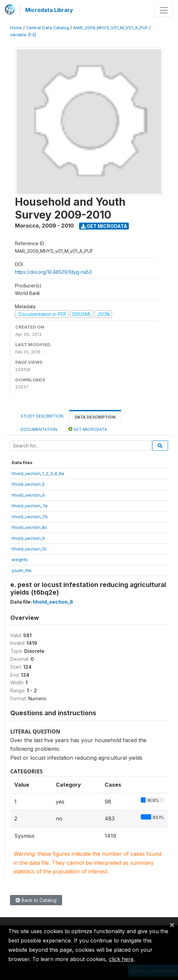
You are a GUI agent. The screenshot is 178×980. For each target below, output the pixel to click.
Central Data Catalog (48, 28)
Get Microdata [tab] (88, 429)
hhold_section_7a (30, 506)
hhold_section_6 (28, 495)
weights (20, 559)
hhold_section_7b (30, 517)
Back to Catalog (36, 900)
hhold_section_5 (28, 484)
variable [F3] (23, 35)
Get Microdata (104, 226)
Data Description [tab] (95, 417)
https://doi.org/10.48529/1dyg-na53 (53, 272)
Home (16, 28)
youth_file (22, 570)
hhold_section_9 (28, 538)
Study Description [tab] (42, 416)
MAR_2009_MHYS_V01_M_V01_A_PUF (111, 28)
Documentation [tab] (39, 429)
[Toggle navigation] (164, 10)
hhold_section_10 (29, 549)
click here (121, 959)
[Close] (172, 925)
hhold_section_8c (30, 527)
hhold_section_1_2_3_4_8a (38, 473)
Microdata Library (49, 10)
